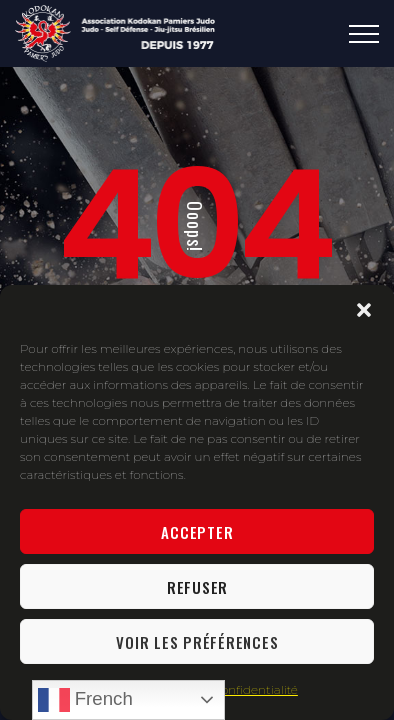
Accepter (197, 532)
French (85, 700)
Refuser (197, 587)
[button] (364, 310)
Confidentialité (255, 689)
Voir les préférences (197, 642)
